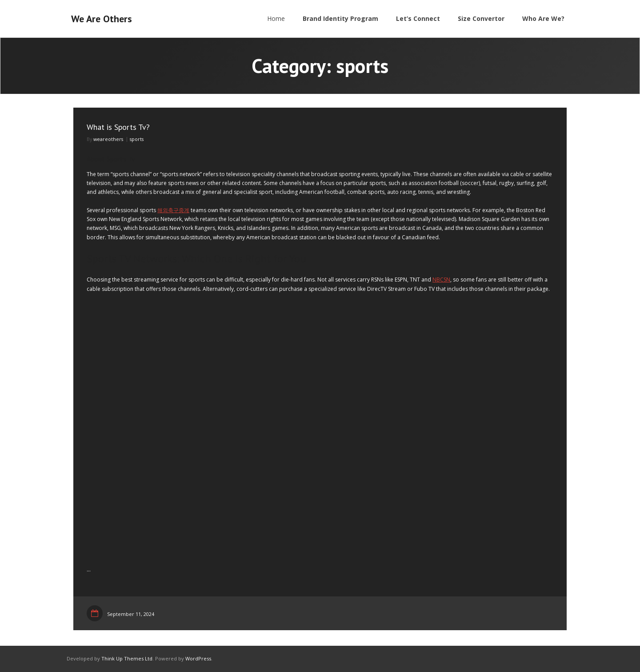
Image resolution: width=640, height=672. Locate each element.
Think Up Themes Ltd (127, 658)
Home (276, 18)
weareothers (108, 139)
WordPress (198, 658)
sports (137, 139)
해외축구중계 (173, 210)
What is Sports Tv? (118, 127)
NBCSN (441, 280)
